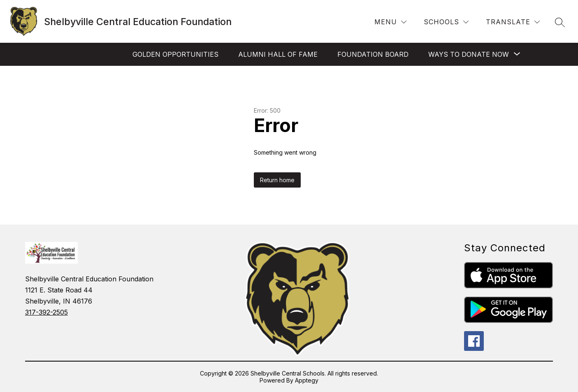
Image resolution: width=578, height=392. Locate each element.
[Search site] (560, 22)
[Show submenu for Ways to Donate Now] (469, 54)
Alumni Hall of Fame (278, 54)
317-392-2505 (46, 312)
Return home (277, 180)
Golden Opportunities (175, 54)
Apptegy (307, 380)
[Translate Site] (513, 22)
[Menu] (390, 22)
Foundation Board (373, 54)
